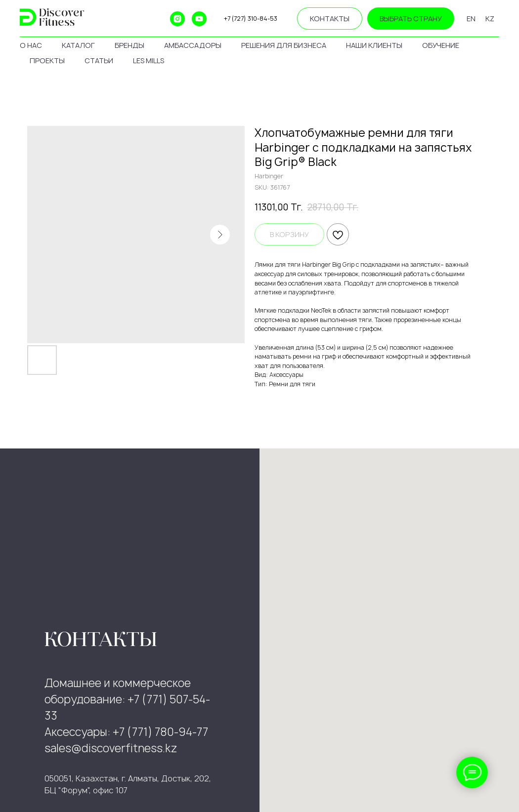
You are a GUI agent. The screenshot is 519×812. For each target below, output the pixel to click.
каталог (78, 45)
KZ (490, 19)
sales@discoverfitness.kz (111, 748)
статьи (99, 61)
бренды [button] (130, 45)
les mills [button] (149, 61)
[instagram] (177, 19)
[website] (134, 19)
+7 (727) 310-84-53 (251, 19)
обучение (441, 45)
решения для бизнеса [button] (284, 45)
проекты (47, 61)
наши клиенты (374, 45)
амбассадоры (193, 45)
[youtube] (199, 19)
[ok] (156, 19)
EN (471, 19)
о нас (31, 45)
